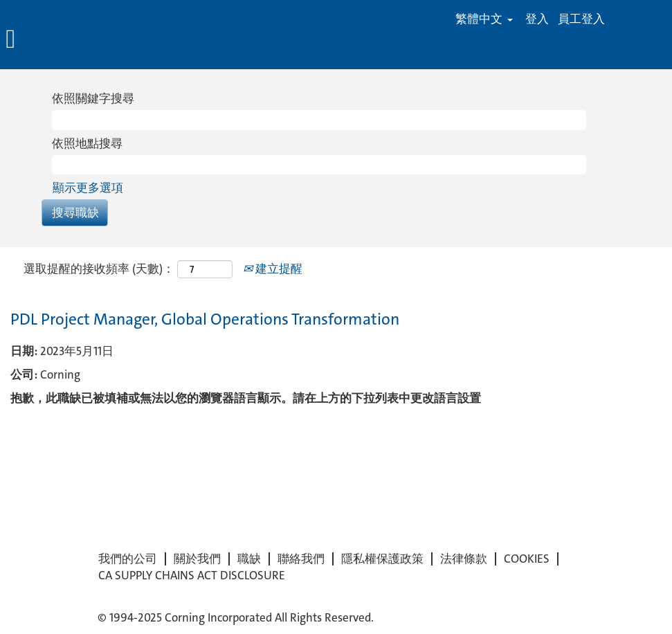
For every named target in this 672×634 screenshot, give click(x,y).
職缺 (249, 559)
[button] (112, 40)
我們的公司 (128, 559)
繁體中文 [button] (484, 19)
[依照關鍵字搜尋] (319, 120)
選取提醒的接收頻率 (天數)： (99, 269)
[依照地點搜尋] (319, 165)
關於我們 (197, 559)
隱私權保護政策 (382, 559)
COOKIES (527, 559)
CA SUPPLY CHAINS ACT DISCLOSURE (192, 576)
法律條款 (464, 559)
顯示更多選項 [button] (88, 188)
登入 (537, 19)
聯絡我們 (301, 559)
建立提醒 (273, 269)
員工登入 (581, 19)
